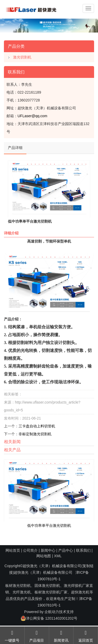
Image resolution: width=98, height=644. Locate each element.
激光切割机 (22, 57)
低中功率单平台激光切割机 (49, 525)
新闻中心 (48, 550)
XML (58, 556)
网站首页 (13, 550)
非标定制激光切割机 (35, 434)
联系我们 (83, 550)
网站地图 (44, 556)
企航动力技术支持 (59, 612)
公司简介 (30, 550)
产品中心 (66, 550)
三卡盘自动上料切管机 (37, 426)
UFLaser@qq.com (32, 116)
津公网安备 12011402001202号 (49, 618)
